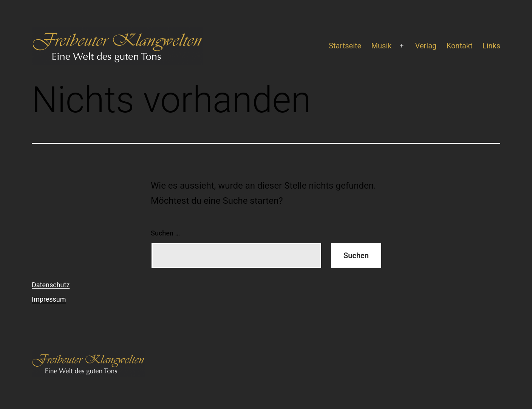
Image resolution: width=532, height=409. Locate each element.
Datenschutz (51, 285)
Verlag (426, 46)
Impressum (49, 299)
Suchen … (165, 233)
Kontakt (460, 46)
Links (491, 46)
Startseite (345, 46)
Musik (382, 46)
